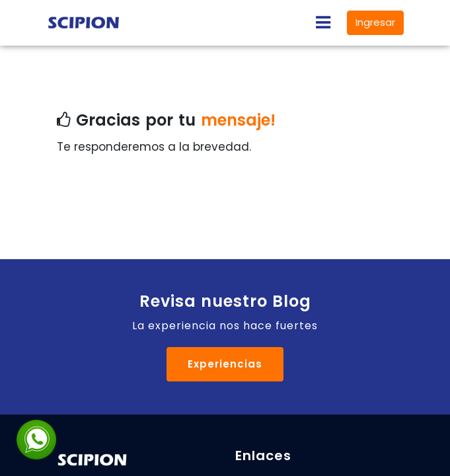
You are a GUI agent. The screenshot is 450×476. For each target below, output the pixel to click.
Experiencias (225, 364)
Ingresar (375, 22)
